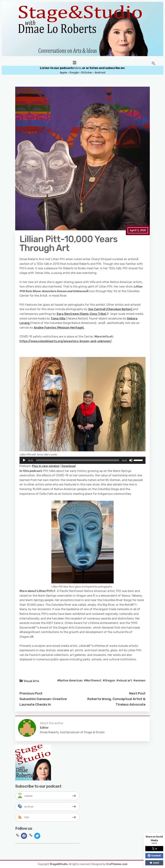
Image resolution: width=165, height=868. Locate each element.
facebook (154, 855)
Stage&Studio (59, 864)
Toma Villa (58, 318)
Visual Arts (31, 681)
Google (74, 73)
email (154, 863)
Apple (63, 73)
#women (139, 680)
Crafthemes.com (117, 864)
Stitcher (87, 73)
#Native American (70, 680)
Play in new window (46, 466)
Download (69, 466)
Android (100, 73)
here (78, 68)
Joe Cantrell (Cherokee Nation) (110, 309)
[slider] (78, 460)
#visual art (124, 680)
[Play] (24, 460)
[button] (74, 63)
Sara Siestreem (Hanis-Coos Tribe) (81, 314)
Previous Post (31, 693)
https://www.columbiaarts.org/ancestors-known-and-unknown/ (66, 341)
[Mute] (131, 460)
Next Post (137, 693)
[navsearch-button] (154, 64)
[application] (82, 460)
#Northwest (93, 680)
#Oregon (109, 680)
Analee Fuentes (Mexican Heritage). (59, 328)
